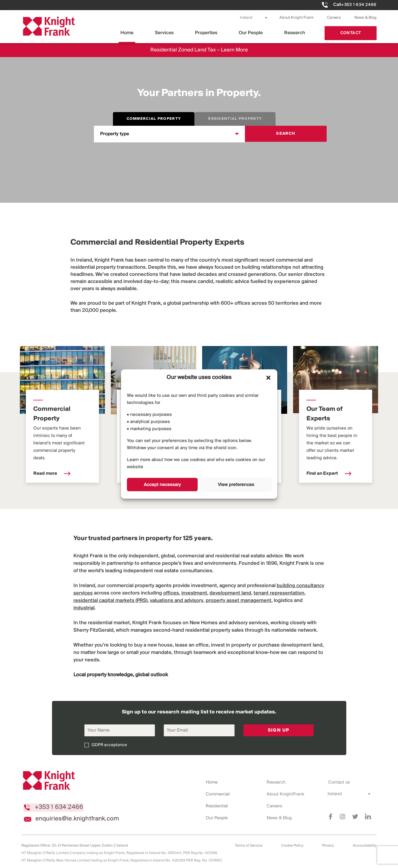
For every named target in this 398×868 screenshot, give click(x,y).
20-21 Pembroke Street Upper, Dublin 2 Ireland (90, 846)
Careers (334, 18)
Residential (217, 806)
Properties (206, 33)
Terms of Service (249, 846)
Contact (351, 33)
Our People (251, 33)
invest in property (231, 645)
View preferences (236, 485)
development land (302, 645)
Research (295, 33)
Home (127, 33)
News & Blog (365, 18)
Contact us (339, 782)
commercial (289, 260)
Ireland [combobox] (246, 18)
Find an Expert (329, 474)
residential (83, 267)
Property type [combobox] (115, 134)
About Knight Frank (296, 18)
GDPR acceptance (109, 745)
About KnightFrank (286, 794)
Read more (52, 474)
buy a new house (153, 645)
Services (164, 33)
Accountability (365, 846)
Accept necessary (162, 485)
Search (286, 134)
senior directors (306, 275)
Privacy (328, 846)
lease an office (192, 645)
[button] (268, 378)
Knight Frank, (147, 303)
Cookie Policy (292, 846)
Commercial (218, 794)
